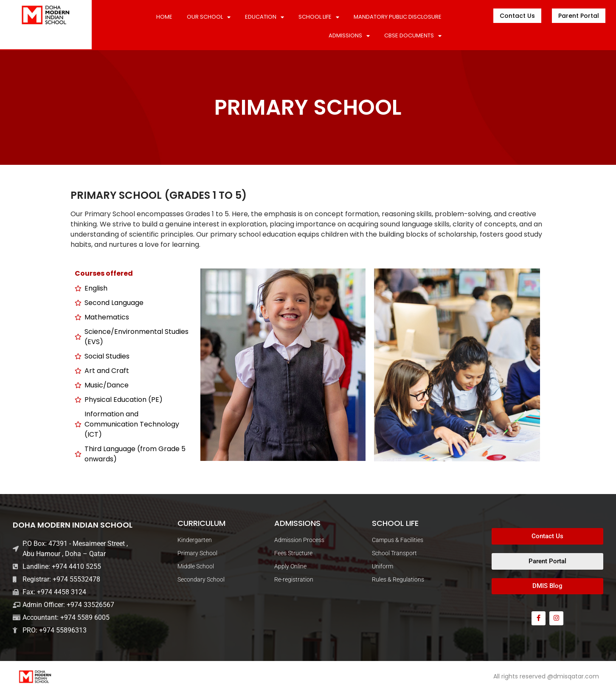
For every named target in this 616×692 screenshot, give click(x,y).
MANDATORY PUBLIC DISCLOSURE (398, 17)
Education (264, 17)
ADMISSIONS (349, 36)
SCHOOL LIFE (319, 17)
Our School (209, 17)
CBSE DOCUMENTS (413, 36)
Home (164, 17)
